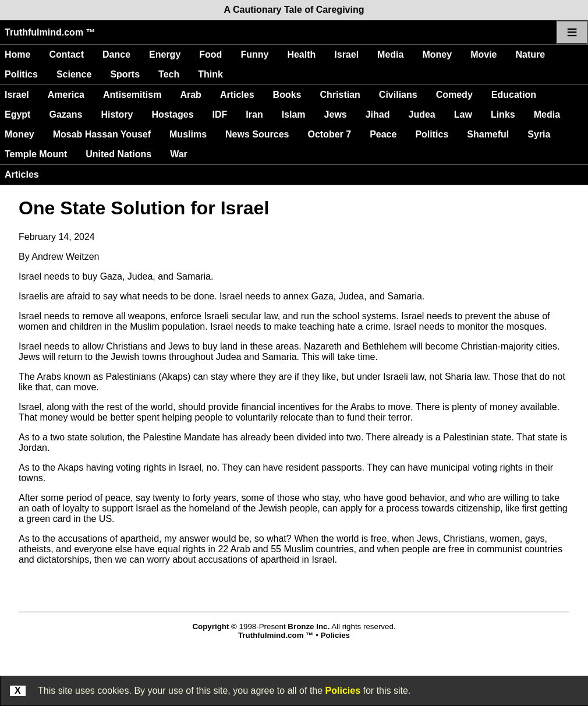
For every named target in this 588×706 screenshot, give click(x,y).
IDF (220, 114)
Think (210, 74)
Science (74, 74)
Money (437, 54)
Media (390, 54)
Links (503, 114)
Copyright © (214, 626)
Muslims (188, 134)
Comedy (454, 95)
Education (514, 95)
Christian (340, 95)
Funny (254, 54)
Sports (125, 74)
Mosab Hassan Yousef (102, 134)
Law (463, 114)
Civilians (398, 95)
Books (287, 95)
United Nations (118, 154)
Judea (422, 114)
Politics (21, 74)
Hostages (173, 114)
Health (301, 54)
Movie (483, 54)
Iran (254, 114)
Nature (530, 54)
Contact (66, 54)
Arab (190, 95)
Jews (336, 114)
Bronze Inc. (309, 626)
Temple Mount (36, 154)
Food (210, 54)
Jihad (378, 114)
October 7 (329, 134)
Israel (346, 54)
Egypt (17, 114)
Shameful (488, 134)
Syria (539, 134)
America (66, 95)
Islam (294, 114)
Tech (169, 74)
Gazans (65, 114)
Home (17, 54)
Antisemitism (132, 95)
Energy (165, 54)
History (117, 114)
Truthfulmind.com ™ (50, 32)
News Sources (257, 134)
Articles (237, 95)
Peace (383, 134)
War (179, 154)
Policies (343, 691)
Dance (116, 54)
